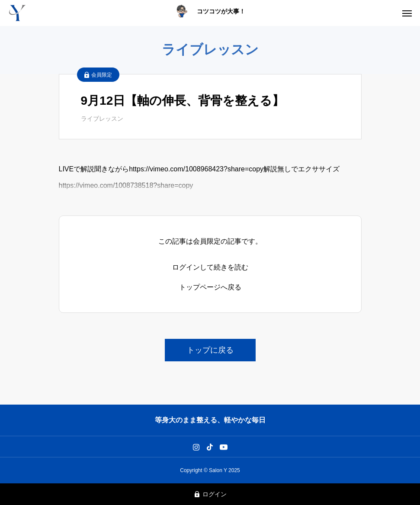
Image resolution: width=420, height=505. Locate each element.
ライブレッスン (102, 119)
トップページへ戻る (210, 287)
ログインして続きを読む (210, 267)
